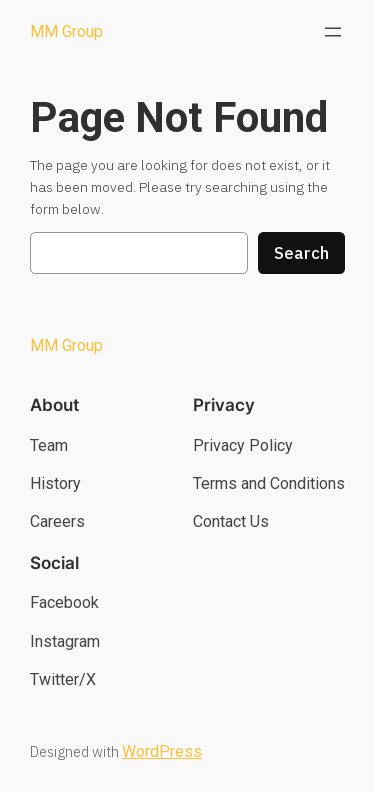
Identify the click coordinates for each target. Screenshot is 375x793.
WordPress (162, 751)
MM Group (66, 31)
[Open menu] (333, 32)
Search (301, 253)
